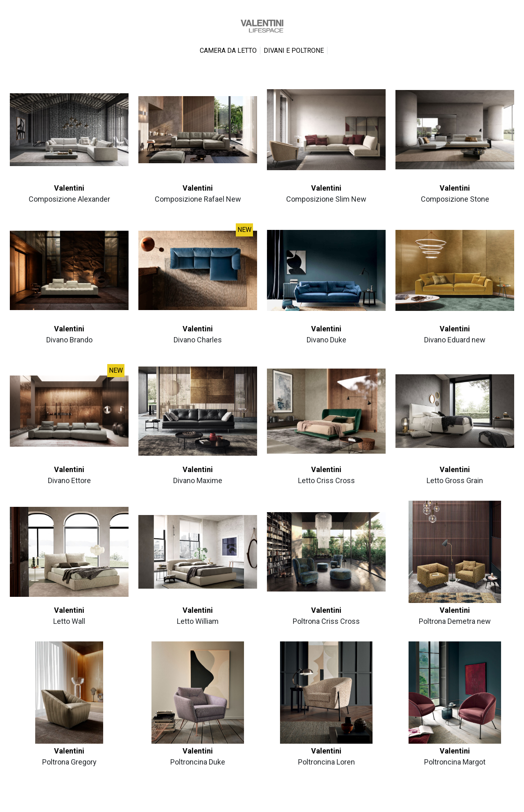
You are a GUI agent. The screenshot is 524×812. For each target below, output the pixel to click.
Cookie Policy (278, 802)
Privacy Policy (246, 802)
